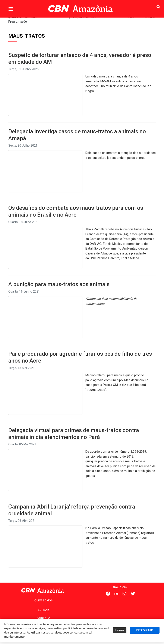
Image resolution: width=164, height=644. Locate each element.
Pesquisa (150, 5)
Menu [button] (19, 9)
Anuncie (44, 610)
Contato (44, 618)
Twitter (133, 594)
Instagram (124, 594)
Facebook (108, 594)
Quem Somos (44, 601)
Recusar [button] (120, 630)
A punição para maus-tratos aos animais (59, 284)
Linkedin (116, 594)
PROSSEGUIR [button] (144, 630)
